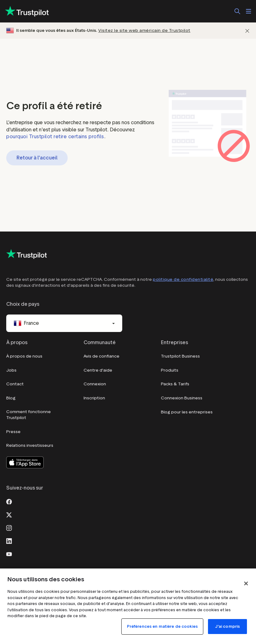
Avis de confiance (101, 356)
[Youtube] (9, 554)
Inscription (94, 398)
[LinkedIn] (9, 540)
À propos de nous (24, 356)
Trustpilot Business (180, 356)
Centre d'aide (98, 370)
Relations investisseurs (30, 445)
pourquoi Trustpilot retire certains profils (55, 137)
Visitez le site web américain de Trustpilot (144, 30)
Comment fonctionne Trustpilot (29, 415)
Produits (170, 370)
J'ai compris (228, 626)
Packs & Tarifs (175, 384)
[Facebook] (9, 501)
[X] (9, 514)
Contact (15, 384)
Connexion (95, 384)
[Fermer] (247, 31)
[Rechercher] (237, 11)
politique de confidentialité (183, 279)
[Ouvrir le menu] (249, 11)
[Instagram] (9, 527)
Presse (13, 432)
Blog (11, 398)
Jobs (11, 370)
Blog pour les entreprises (187, 412)
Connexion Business (182, 398)
